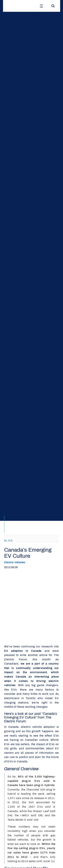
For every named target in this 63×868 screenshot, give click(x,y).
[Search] (53, 6)
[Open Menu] (41, 6)
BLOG (9, 541)
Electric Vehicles (15, 562)
